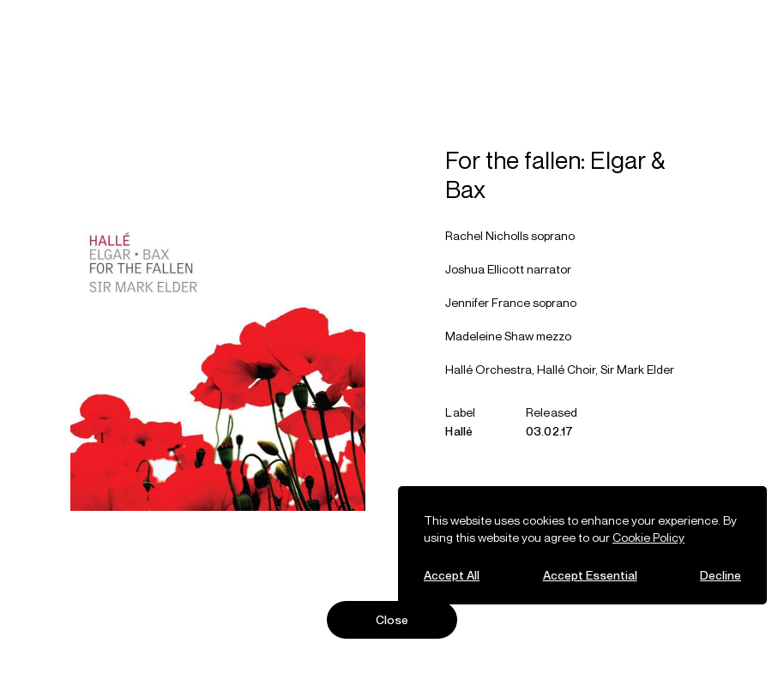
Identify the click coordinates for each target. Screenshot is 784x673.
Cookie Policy (648, 537)
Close (392, 619)
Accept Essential (590, 575)
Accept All (452, 575)
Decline (721, 575)
